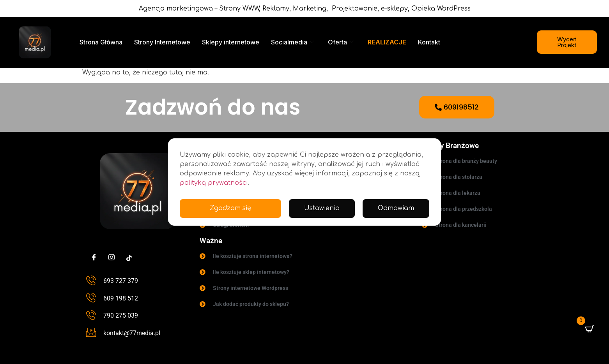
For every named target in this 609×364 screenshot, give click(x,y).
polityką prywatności (214, 183)
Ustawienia (321, 209)
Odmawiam (396, 209)
